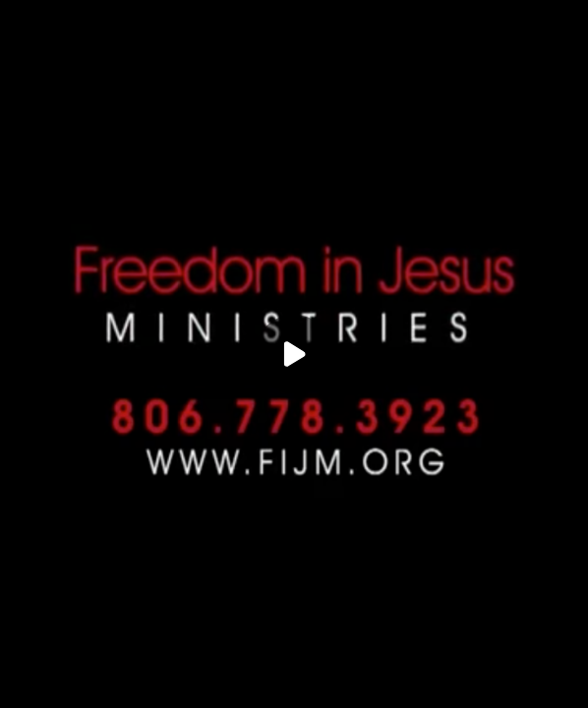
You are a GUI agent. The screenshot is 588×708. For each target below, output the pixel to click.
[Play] (294, 354)
